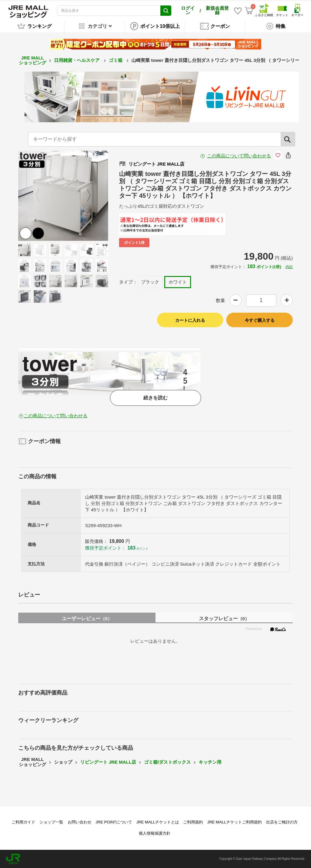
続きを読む (155, 398)
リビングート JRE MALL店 (108, 762)
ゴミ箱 (116, 60)
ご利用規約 (193, 822)
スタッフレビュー (224, 619)
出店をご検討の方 (282, 822)
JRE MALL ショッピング (32, 60)
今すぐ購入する (260, 320)
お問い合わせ (80, 822)
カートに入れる (190, 320)
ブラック (150, 282)
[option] (63, 196)
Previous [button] (41, 196)
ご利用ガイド (23, 822)
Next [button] (85, 196)
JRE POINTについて (114, 822)
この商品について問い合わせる (239, 156)
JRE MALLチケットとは (158, 822)
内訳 (289, 267)
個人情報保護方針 (155, 833)
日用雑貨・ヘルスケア (77, 60)
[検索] (288, 139)
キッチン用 (210, 762)
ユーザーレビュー (87, 619)
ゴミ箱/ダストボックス (167, 762)
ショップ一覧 (51, 822)
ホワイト (178, 282)
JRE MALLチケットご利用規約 (234, 822)
